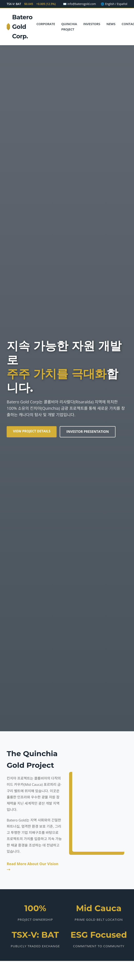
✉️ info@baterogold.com (79, 4)
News (111, 24)
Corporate (46, 24)
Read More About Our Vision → (32, 867)
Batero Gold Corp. (20, 27)
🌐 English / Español (114, 4)
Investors (92, 24)
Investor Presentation (88, 432)
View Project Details (32, 431)
